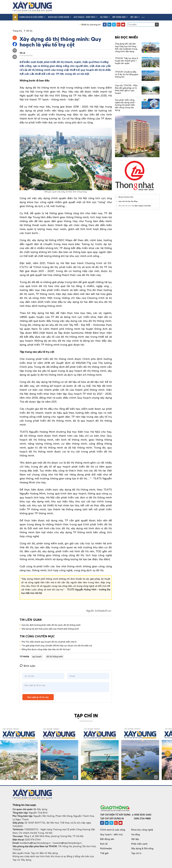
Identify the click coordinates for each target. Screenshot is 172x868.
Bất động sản (120, 17)
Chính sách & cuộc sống (32, 17)
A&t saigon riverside (143, 206)
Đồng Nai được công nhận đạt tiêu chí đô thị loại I (46, 649)
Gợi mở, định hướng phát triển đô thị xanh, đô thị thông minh (51, 625)
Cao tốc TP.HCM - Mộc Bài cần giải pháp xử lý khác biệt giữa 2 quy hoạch (126, 89)
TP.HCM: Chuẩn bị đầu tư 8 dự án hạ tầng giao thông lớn (127, 74)
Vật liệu (135, 17)
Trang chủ (17, 31)
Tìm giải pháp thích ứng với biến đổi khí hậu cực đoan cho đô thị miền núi (57, 646)
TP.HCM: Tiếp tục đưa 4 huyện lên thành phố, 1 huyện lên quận (126, 61)
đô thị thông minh (55, 656)
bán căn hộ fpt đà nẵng (128, 201)
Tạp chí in (136, 853)
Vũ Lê (22, 53)
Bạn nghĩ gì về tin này (38, 697)
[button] (143, 17)
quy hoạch (37, 656)
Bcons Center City (126, 197)
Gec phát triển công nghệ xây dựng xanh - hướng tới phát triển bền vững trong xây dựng (126, 105)
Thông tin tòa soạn (24, 805)
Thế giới (104, 853)
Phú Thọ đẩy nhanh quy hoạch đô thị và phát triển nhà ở (49, 642)
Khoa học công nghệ (60, 17)
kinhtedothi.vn (103, 611)
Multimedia (106, 848)
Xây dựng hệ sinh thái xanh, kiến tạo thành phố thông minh (50, 629)
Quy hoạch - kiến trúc (86, 17)
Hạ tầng (105, 17)
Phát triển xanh (139, 844)
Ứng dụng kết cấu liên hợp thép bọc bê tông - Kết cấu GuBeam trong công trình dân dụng (126, 48)
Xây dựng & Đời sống (142, 848)
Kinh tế (104, 844)
